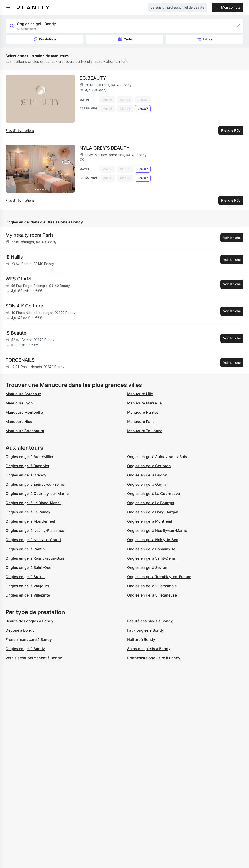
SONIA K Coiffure (24, 306)
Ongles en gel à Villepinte (28, 595)
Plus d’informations (20, 130)
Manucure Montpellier (25, 412)
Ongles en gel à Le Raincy (28, 512)
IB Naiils (14, 257)
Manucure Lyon (19, 403)
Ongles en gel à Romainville (151, 549)
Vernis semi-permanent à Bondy (34, 658)
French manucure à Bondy (29, 639)
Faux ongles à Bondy (146, 630)
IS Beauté (16, 333)
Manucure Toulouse (145, 431)
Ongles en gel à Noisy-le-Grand (33, 540)
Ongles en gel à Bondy (25, 649)
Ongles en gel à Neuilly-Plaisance (35, 530)
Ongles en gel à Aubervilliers (31, 457)
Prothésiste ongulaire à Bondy (154, 658)
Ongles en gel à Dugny (147, 475)
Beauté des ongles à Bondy (29, 621)
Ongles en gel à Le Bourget (151, 503)
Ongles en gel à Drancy (26, 475)
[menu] (8, 7)
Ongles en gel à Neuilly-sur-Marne (157, 530)
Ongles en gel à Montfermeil (30, 521)
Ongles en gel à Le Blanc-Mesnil (34, 503)
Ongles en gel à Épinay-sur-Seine (35, 484)
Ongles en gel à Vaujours (27, 586)
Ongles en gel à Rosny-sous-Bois (35, 558)
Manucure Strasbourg (25, 431)
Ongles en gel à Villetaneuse (152, 595)
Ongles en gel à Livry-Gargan (153, 512)
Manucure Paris (141, 422)
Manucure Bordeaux (23, 394)
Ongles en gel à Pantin (25, 549)
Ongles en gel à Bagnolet (27, 466)
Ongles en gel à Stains (25, 577)
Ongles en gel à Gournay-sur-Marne (37, 494)
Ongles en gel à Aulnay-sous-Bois (157, 457)
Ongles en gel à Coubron (149, 466)
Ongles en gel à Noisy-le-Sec (153, 540)
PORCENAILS (20, 360)
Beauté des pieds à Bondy (150, 621)
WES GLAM (18, 279)
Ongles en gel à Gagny (147, 484)
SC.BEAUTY (93, 78)
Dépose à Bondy (20, 630)
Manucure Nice (19, 422)
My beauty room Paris (30, 235)
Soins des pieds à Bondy (149, 649)
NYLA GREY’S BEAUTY (105, 148)
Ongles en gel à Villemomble (152, 586)
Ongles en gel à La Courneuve (154, 494)
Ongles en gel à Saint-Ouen (30, 567)
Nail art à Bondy (141, 639)
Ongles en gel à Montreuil (150, 521)
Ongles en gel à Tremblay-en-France (159, 577)
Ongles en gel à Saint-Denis (152, 558)
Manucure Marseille (144, 403)
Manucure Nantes (143, 412)
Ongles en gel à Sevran (147, 567)
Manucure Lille (140, 394)
